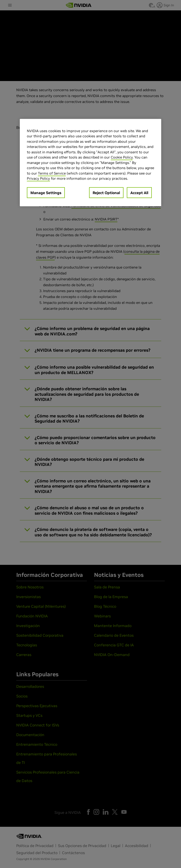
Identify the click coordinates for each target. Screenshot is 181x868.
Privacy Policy (38, 178)
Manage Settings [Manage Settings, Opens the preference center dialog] (46, 193)
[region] (90, 163)
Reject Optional (106, 193)
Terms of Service (52, 173)
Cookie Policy (122, 157)
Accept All (139, 193)
